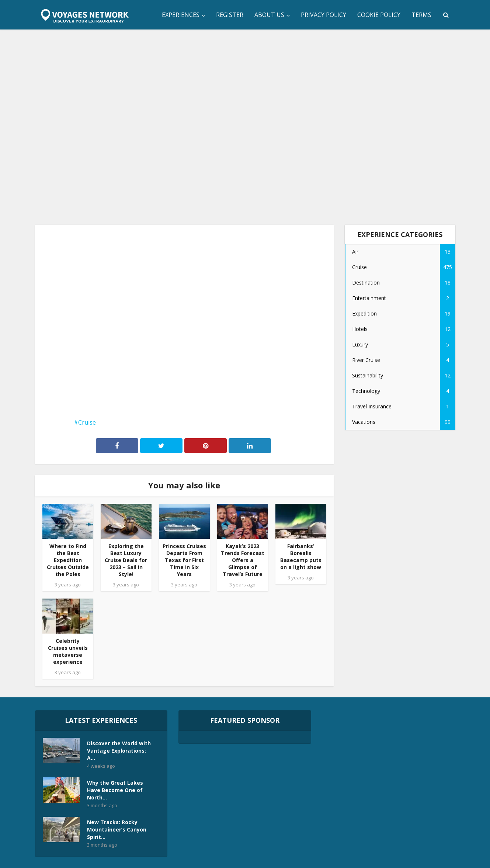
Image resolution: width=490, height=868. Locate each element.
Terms (421, 15)
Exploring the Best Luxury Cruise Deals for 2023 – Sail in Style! (126, 560)
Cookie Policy (379, 15)
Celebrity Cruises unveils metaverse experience (68, 651)
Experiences (181, 15)
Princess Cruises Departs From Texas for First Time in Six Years (184, 560)
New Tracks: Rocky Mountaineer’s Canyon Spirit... (117, 829)
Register (230, 15)
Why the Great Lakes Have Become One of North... (115, 790)
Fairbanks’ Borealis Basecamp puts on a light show (301, 557)
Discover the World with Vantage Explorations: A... (119, 751)
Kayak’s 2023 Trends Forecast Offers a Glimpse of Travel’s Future (243, 560)
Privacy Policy (324, 15)
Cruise (87, 422)
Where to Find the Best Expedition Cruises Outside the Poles (68, 560)
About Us (269, 15)
